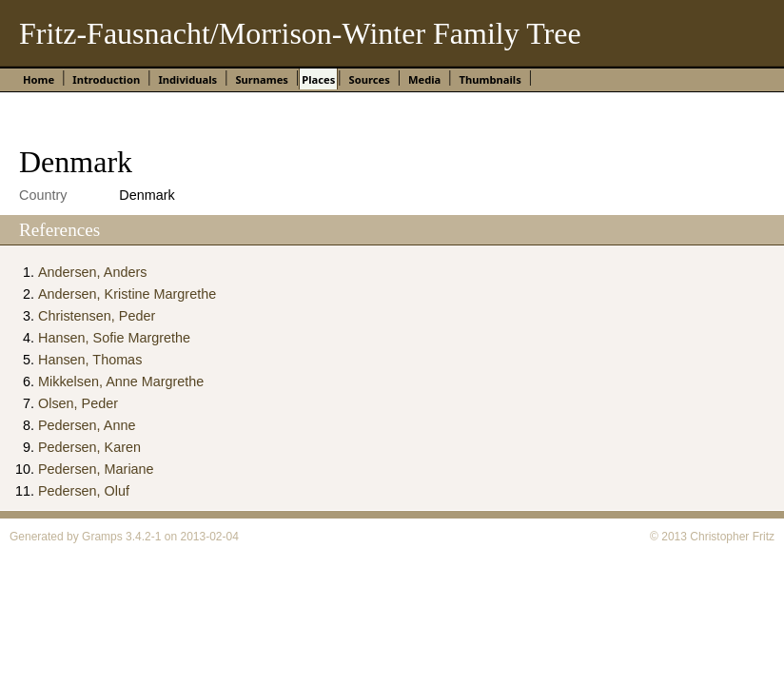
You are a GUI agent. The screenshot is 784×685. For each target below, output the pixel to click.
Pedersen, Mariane (96, 469)
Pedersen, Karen (89, 447)
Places (318, 79)
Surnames (262, 79)
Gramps (102, 537)
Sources (369, 79)
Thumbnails (490, 79)
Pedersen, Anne (87, 425)
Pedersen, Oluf (84, 491)
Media (424, 79)
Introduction (106, 79)
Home (39, 79)
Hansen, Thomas (90, 360)
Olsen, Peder (78, 403)
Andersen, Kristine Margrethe (127, 294)
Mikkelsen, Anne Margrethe (121, 382)
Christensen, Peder (97, 316)
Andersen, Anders (92, 272)
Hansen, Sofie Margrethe (114, 338)
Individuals (187, 79)
